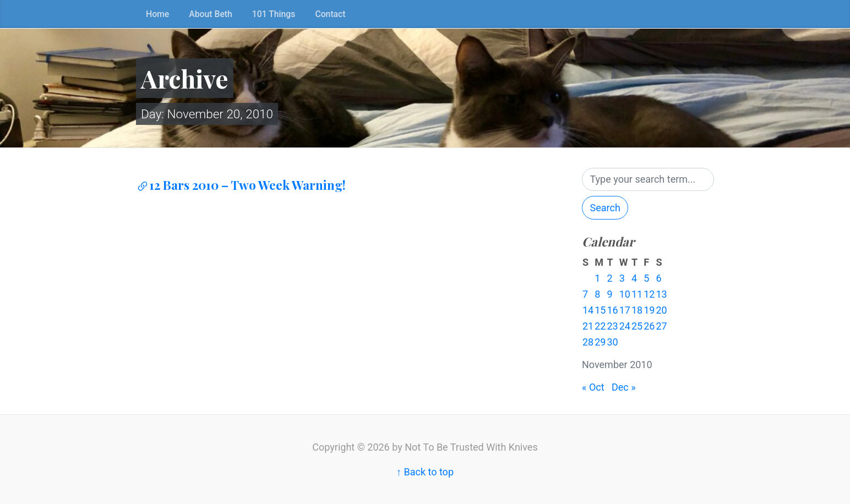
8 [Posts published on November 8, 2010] (597, 294)
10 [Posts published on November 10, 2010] (625, 294)
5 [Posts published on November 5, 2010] (646, 278)
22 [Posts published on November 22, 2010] (600, 326)
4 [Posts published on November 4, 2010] (634, 278)
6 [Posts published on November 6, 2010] (658, 278)
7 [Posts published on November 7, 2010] (585, 294)
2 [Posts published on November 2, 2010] (609, 278)
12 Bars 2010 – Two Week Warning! (241, 185)
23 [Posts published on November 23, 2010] (612, 326)
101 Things (274, 14)
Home (157, 14)
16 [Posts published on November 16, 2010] (612, 310)
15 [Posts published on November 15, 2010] (600, 310)
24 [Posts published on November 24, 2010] (625, 326)
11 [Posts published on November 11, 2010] (637, 294)
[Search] (648, 180)
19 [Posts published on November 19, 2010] (649, 310)
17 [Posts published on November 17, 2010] (625, 310)
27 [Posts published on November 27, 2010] (661, 326)
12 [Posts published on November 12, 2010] (649, 294)
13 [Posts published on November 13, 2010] (661, 294)
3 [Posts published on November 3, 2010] (622, 278)
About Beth (211, 14)
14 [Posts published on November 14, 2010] (588, 310)
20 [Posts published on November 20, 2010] (661, 310)
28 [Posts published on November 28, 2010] (588, 342)
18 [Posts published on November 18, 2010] (637, 310)
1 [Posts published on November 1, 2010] (597, 278)
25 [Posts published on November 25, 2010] (637, 326)
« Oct (593, 387)
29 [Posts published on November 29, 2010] (600, 342)
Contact (330, 14)
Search (605, 208)
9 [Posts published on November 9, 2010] (609, 294)
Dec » (624, 387)
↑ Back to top (425, 472)
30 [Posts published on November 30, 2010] (612, 342)
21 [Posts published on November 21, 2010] (588, 326)
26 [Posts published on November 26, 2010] (649, 326)
